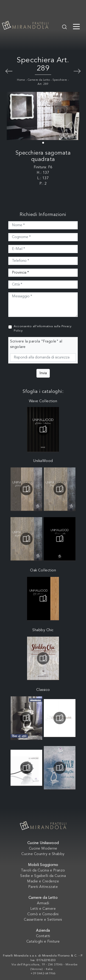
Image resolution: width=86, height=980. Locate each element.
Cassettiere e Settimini (43, 920)
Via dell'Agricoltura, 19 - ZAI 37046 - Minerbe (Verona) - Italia (45, 967)
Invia (43, 373)
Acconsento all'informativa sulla (43, 329)
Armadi (43, 903)
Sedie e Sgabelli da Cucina (43, 876)
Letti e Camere (43, 909)
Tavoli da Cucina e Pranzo (43, 871)
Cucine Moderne (43, 849)
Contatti (43, 936)
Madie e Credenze (43, 881)
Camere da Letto (39, 80)
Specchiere (60, 80)
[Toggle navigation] (76, 26)
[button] (43, 143)
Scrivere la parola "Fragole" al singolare (36, 344)
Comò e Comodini (43, 914)
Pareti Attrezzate (43, 887)
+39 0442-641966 (43, 974)
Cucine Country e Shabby (43, 854)
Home (21, 80)
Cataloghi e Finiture (43, 942)
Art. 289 (43, 84)
